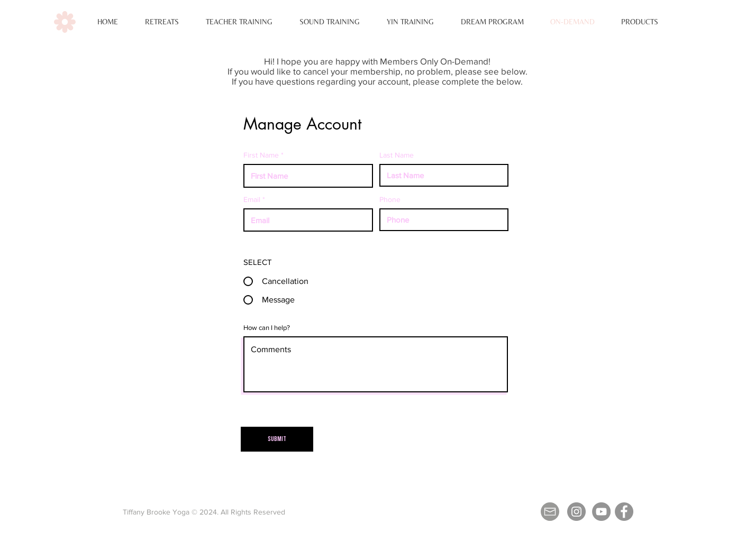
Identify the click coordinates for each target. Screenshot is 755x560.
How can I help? (267, 328)
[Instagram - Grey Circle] (576, 512)
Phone (390, 199)
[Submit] (277, 439)
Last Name (397, 155)
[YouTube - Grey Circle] (601, 512)
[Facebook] (624, 512)
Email (252, 199)
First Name (261, 155)
